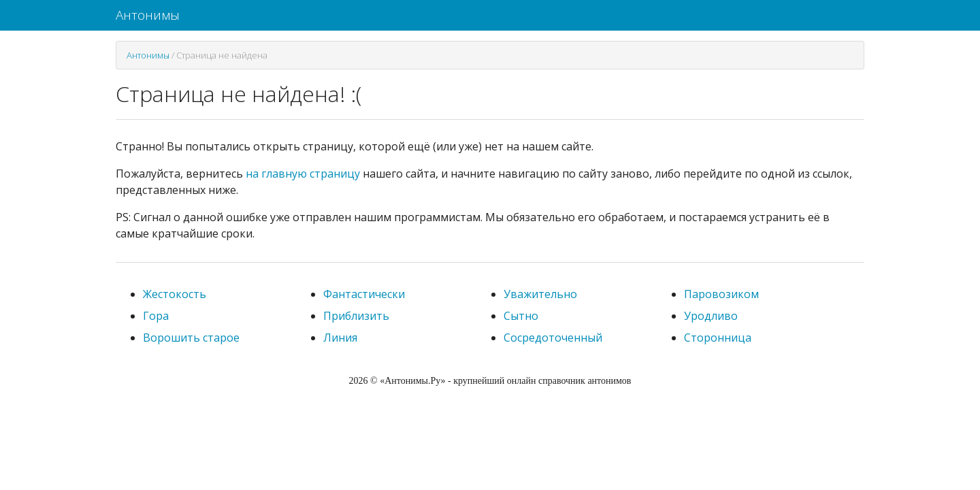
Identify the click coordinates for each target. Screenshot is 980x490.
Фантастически (364, 294)
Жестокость (175, 294)
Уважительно (540, 294)
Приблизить (356, 316)
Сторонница (718, 338)
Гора (156, 316)
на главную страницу (303, 174)
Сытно (521, 316)
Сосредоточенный (553, 338)
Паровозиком (721, 294)
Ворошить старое (191, 338)
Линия (340, 338)
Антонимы (148, 15)
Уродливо (711, 316)
